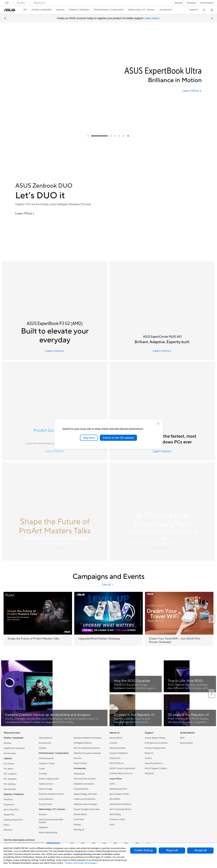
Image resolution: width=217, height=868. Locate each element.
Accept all (200, 850)
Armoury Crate (117, 819)
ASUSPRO (115, 799)
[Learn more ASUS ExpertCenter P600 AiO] (162, 351)
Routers (43, 815)
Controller (79, 819)
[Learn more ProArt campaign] (55, 552)
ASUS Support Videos (156, 768)
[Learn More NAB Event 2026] (162, 552)
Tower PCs (9, 815)
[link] (9, 10)
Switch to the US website (118, 438)
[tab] (152, 18)
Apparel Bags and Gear (85, 794)
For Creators (10, 774)
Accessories (10, 753)
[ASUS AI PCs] (162, 411)
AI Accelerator (46, 799)
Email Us (149, 753)
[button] (179, 3)
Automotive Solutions (120, 804)
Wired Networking (48, 833)
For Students (10, 779)
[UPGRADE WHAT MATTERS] (108, 105)
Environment (207, 3)
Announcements (118, 748)
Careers (114, 743)
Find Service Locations (156, 743)
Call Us (148, 758)
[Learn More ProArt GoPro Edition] (55, 451)
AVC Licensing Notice (120, 809)
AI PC (112, 784)
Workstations (46, 738)
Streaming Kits (81, 789)
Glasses (43, 748)
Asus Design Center (119, 794)
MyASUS (149, 774)
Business (191, 3)
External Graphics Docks (51, 794)
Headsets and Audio (84, 784)
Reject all (172, 850)
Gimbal (77, 825)
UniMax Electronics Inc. (121, 774)
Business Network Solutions (88, 738)
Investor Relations (119, 753)
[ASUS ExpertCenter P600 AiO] (162, 311)
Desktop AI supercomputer (87, 753)
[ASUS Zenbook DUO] (61, 186)
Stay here (89, 438)
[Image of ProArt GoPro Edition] (55, 411)
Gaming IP (79, 830)
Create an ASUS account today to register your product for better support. (109, 18)
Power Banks (80, 814)
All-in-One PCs (11, 810)
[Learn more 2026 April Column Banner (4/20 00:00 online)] (55, 351)
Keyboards (79, 774)
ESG (182, 738)
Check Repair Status (155, 738)
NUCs (7, 825)
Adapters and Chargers (86, 804)
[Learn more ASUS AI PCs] (162, 451)
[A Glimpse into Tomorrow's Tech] (162, 511)
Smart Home (80, 763)
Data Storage (46, 789)
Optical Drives (46, 784)
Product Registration (155, 748)
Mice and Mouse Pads (85, 779)
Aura (112, 825)
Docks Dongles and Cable (87, 809)
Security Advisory (154, 763)
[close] (158, 423)
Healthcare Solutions (14, 748)
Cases (42, 769)
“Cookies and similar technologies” (81, 863)
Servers (78, 758)
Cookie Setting (143, 850)
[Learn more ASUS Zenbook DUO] (108, 259)
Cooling (43, 774)
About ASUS (116, 738)
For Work (8, 769)
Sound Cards (45, 804)
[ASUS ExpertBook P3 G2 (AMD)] (55, 311)
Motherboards (46, 758)
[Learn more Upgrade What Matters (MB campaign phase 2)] (108, 139)
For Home (9, 764)
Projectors (9, 805)
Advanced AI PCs (118, 789)
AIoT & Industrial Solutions (87, 748)
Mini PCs (8, 830)
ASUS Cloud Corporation (122, 768)
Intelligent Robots (83, 743)
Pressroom (115, 758)
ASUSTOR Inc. (117, 763)
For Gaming (10, 784)
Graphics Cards (47, 764)
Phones (7, 743)
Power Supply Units (49, 779)
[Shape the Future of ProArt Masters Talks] (55, 511)
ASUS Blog (115, 814)
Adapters (43, 827)
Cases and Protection (85, 799)
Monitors (8, 799)
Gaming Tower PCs (13, 820)
